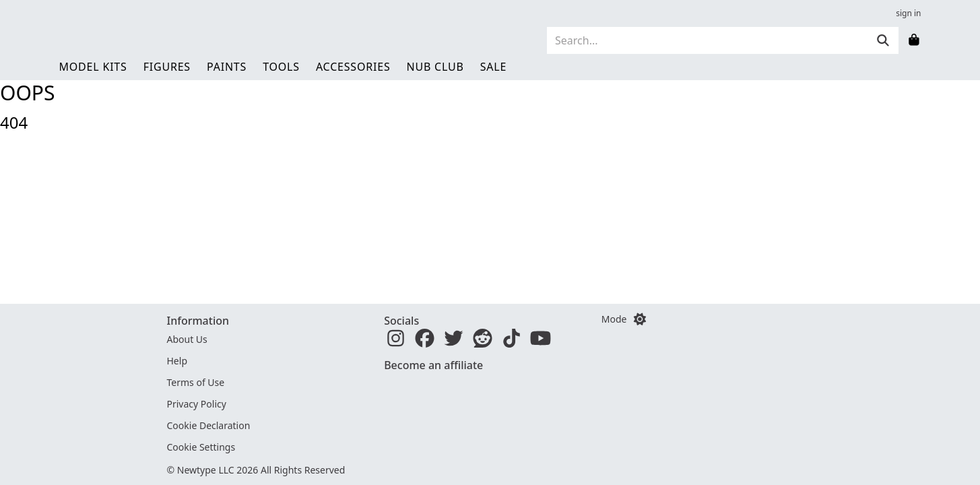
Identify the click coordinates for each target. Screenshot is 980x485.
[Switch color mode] (640, 319)
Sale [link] (494, 67)
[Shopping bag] (914, 40)
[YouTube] (541, 342)
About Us (187, 339)
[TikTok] (512, 342)
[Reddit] (483, 342)
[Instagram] (396, 342)
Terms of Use (196, 382)
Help (177, 361)
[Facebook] (425, 342)
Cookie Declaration (209, 425)
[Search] (707, 40)
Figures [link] (167, 67)
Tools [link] (281, 67)
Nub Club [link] (435, 67)
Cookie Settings (201, 447)
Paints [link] (227, 67)
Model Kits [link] (93, 67)
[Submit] (883, 40)
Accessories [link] (353, 67)
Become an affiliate (433, 365)
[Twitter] (454, 342)
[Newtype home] (140, 40)
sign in (908, 13)
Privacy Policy (197, 404)
